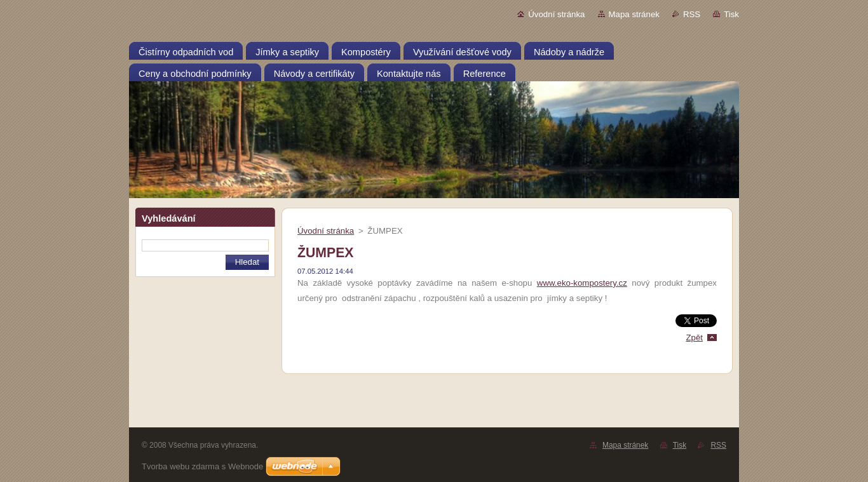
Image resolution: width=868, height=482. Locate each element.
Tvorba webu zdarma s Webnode (202, 466)
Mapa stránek (634, 14)
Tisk (731, 14)
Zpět (694, 338)
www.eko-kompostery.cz (582, 283)
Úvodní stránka (556, 14)
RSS (692, 14)
